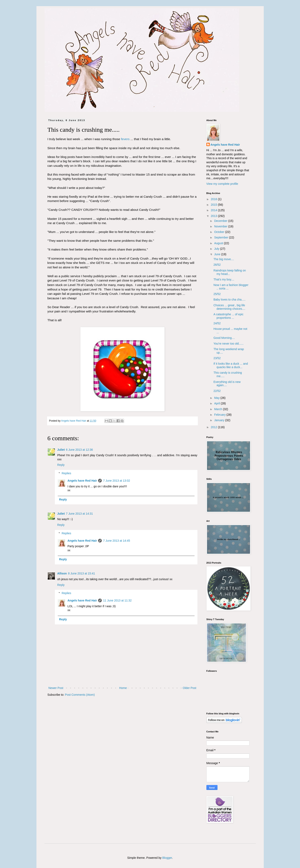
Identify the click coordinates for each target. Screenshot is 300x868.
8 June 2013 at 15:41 (82, 573)
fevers (125, 139)
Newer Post (56, 688)
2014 (214, 210)
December (221, 221)
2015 (214, 205)
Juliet (61, 450)
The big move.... (224, 259)
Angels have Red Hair (82, 481)
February (220, 415)
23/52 (217, 358)
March (219, 409)
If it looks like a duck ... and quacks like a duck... (231, 365)
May (217, 398)
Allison (62, 573)
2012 (214, 427)
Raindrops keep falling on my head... (230, 272)
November (221, 226)
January (220, 420)
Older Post (189, 688)
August (219, 243)
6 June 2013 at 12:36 (79, 450)
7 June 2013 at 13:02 (117, 481)
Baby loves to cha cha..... (229, 300)
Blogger (167, 858)
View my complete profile (222, 184)
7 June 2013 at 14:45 (117, 541)
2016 (214, 199)
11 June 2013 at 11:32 (117, 600)
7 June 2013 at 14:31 (79, 514)
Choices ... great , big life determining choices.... (229, 307)
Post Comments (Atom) (80, 695)
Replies (66, 473)
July (217, 249)
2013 (214, 216)
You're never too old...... (228, 344)
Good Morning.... (224, 338)
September (222, 237)
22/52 (217, 391)
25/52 (217, 294)
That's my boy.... (224, 279)
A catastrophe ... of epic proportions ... (228, 316)
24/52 (217, 323)
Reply (61, 465)
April (217, 403)
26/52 (217, 265)
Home (123, 688)
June (218, 254)
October (220, 232)
